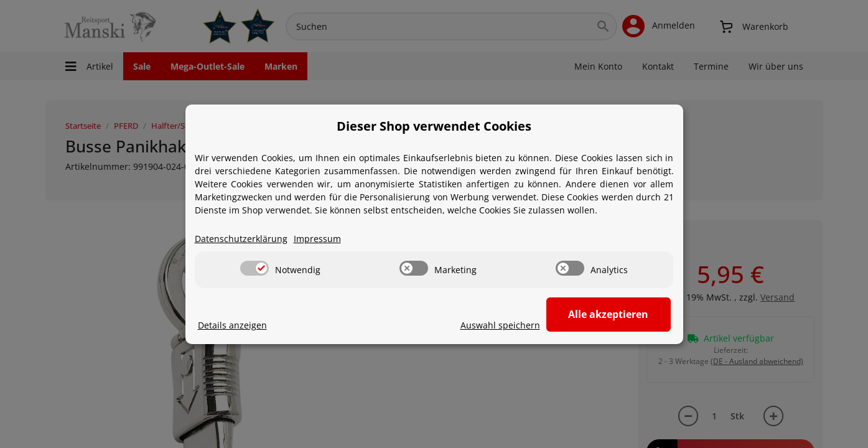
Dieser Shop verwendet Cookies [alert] (434, 126)
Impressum (317, 239)
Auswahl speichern (500, 325)
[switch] (254, 268)
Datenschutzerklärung (241, 239)
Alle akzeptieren (608, 314)
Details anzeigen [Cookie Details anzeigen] (232, 325)
